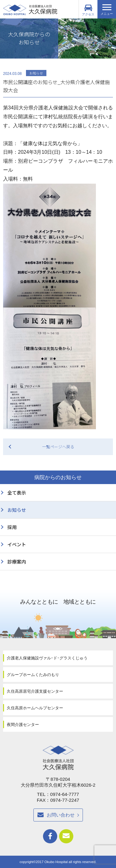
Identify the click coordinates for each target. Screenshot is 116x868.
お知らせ (17, 510)
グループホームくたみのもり (33, 675)
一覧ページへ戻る (58, 447)
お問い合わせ (61, 815)
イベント (17, 544)
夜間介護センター (23, 725)
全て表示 (17, 493)
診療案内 (17, 562)
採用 (12, 527)
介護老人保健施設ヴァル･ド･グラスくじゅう (47, 658)
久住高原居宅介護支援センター (35, 691)
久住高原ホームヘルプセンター (35, 708)
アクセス (88, 10)
